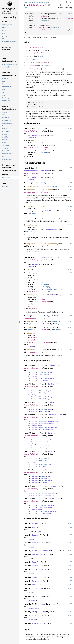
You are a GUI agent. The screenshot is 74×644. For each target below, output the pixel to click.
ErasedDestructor (41, 554)
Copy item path (49, 5)
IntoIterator (51, 211)
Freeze (51, 402)
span (29, 183)
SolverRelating (31, 131)
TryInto (39, 596)
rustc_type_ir (28, 2)
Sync (34, 444)
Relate (53, 295)
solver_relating (44, 2)
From (34, 562)
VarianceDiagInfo (42, 302)
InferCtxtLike (37, 135)
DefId (41, 282)
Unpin (51, 470)
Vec (37, 27)
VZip (37, 615)
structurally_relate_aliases (40, 190)
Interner (32, 137)
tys (28, 316)
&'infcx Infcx (42, 16)
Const (53, 327)
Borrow (35, 535)
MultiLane (32, 620)
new (32, 141)
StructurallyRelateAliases (36, 53)
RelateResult (35, 291)
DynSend (52, 366)
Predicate (54, 27)
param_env (31, 186)
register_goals (34, 225)
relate (36, 2)
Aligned (36, 524)
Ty (61, 30)
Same (34, 585)
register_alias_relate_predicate (42, 244)
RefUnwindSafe (55, 415)
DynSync (35, 376)
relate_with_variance (37, 295)
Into (37, 569)
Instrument (37, 566)
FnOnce (39, 289)
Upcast (66, 211)
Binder (34, 338)
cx (28, 269)
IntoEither (37, 577)
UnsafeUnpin (54, 486)
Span (39, 23)
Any (34, 527)
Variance (50, 25)
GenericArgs (44, 284)
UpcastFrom (33, 608)
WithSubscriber (40, 623)
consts (30, 327)
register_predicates (36, 206)
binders (30, 333)
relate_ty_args (34, 273)
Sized (39, 531)
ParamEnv (46, 21)
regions (30, 322)
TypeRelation (46, 257)
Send (50, 433)
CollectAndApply (43, 551)
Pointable (37, 581)
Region (54, 322)
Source (26, 8)
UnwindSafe (53, 499)
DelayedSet (40, 30)
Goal (41, 27)
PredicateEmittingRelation (37, 171)
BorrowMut (37, 543)
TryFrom (39, 588)
